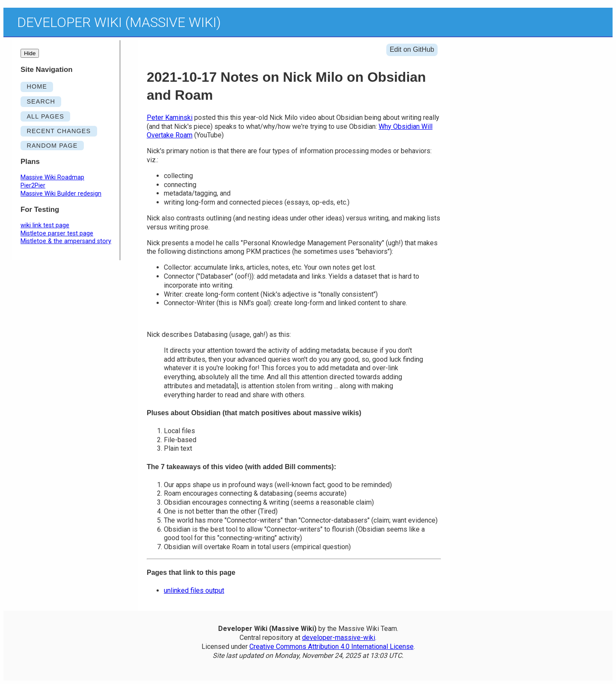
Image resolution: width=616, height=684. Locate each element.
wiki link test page (45, 225)
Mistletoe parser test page (57, 233)
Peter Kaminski (170, 117)
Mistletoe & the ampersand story (66, 241)
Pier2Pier (33, 186)
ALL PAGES (45, 116)
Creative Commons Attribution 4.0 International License (332, 647)
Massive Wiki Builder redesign (61, 194)
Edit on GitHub (412, 49)
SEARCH (41, 101)
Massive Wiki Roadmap (52, 177)
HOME (37, 86)
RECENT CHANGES (59, 131)
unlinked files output (194, 590)
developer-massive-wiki (339, 638)
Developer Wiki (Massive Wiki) (119, 22)
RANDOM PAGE (52, 146)
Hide (30, 53)
